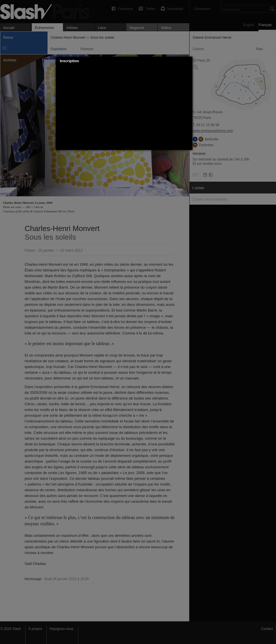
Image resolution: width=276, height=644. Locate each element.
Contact (267, 629)
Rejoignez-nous (61, 629)
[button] (188, 61)
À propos (35, 629)
